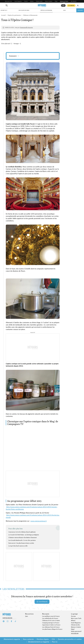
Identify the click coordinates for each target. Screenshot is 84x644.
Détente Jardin (39, 1)
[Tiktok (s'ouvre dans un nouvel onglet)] (15, 621)
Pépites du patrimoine (46, 10)
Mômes (32, 1)
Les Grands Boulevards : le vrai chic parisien (22, 540)
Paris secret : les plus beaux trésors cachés (21, 543)
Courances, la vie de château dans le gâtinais (22, 532)
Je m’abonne (71, 5)
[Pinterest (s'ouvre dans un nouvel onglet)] (4, 621)
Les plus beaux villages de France (52, 629)
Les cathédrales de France (50, 618)
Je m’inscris (42, 602)
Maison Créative (49, 1)
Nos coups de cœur (24, 10)
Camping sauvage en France (51, 623)
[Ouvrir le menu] (7, 5)
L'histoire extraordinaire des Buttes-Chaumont (23, 538)
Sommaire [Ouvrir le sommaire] (14, 56)
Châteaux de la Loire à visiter (51, 621)
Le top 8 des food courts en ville (18, 546)
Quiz (27, 616)
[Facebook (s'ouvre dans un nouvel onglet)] (11, 621)
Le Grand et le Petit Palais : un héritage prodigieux (24, 535)
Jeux (64, 10)
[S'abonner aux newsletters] (63, 5)
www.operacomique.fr (39, 521)
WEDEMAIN (75, 634)
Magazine (80, 10)
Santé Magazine (18, 1)
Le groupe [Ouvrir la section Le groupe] (74, 614)
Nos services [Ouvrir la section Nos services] (29, 614)
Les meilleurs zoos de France (51, 616)
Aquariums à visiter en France (51, 625)
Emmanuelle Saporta (26, 28)
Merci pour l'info (8, 1)
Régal (56, 1)
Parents (26, 1)
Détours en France (64, 1)
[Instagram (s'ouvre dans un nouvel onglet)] (8, 621)
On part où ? (4, 10)
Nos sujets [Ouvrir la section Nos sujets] (46, 614)
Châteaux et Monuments (30, 15)
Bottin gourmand (76, 631)
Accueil (3, 15)
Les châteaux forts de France (51, 627)
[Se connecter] (78, 5)
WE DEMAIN (74, 1)
